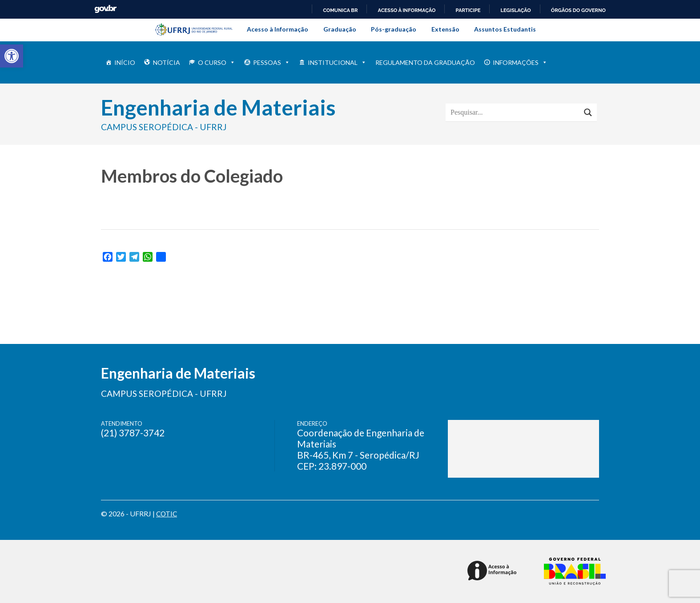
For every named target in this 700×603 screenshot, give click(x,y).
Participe (468, 10)
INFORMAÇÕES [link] (520, 62)
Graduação (340, 29)
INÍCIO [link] (125, 62)
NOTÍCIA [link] (167, 62)
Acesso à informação (406, 10)
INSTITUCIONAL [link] (337, 62)
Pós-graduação (394, 29)
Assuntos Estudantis (505, 29)
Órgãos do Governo (578, 10)
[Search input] (515, 112)
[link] (12, 56)
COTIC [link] (167, 513)
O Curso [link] (217, 62)
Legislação (515, 10)
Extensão (445, 29)
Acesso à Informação (278, 29)
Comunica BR (340, 10)
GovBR (105, 9)
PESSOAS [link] (272, 62)
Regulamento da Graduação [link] (425, 62)
